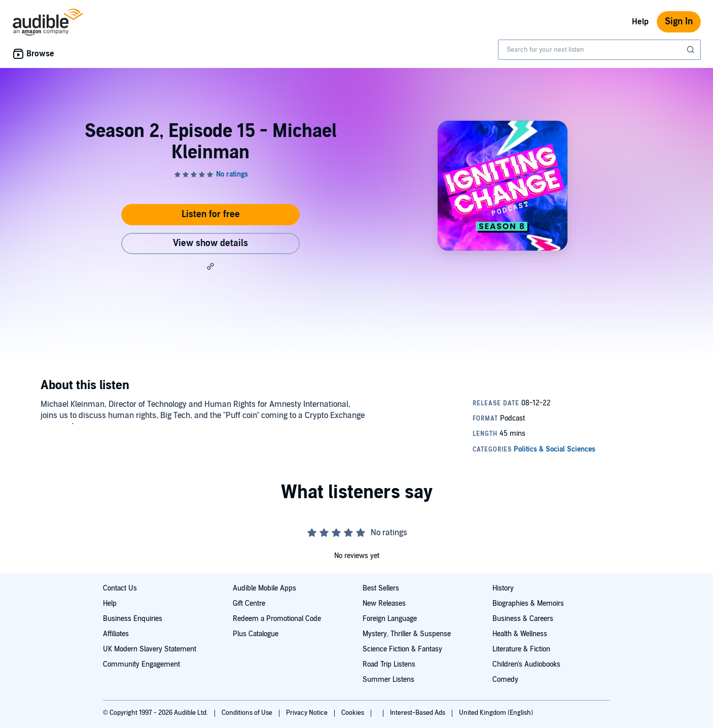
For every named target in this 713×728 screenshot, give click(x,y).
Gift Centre (249, 603)
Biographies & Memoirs (528, 603)
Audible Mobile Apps (264, 588)
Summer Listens (388, 680)
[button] (210, 266)
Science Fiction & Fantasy (402, 649)
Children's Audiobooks (526, 664)
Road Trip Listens (389, 664)
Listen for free (211, 214)
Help (640, 22)
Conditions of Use (248, 713)
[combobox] (599, 50)
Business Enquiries (133, 619)
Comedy (505, 680)
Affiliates (116, 634)
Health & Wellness (520, 634)
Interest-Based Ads (418, 713)
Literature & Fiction (521, 649)
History (503, 588)
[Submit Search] (692, 50)
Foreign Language (390, 619)
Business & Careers (523, 619)
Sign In (679, 22)
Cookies (353, 713)
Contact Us (120, 588)
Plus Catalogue (256, 634)
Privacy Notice (308, 713)
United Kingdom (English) (496, 713)
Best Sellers (381, 588)
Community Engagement (141, 664)
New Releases (384, 603)
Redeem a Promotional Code (277, 619)
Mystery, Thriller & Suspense (407, 634)
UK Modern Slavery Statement (150, 649)
